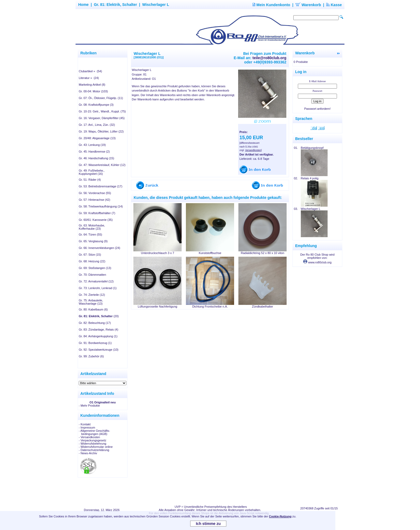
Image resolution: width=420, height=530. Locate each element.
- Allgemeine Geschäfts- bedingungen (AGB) (94, 432)
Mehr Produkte (90, 406)
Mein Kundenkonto (271, 5)
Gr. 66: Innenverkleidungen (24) (100, 248)
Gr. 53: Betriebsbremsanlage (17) (101, 186)
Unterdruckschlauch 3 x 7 (157, 253)
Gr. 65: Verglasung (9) (93, 241)
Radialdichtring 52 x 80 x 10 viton (262, 253)
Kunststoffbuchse (210, 253)
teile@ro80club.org (269, 58)
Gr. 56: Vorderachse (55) (95, 193)
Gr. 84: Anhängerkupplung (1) (98, 336)
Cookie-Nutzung (280, 516)
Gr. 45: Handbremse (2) (94, 152)
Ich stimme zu (208, 524)
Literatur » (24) (89, 78)
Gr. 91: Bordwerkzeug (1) (95, 343)
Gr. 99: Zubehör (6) (91, 356)
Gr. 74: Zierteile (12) (92, 295)
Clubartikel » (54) (90, 71)
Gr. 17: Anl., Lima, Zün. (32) (97, 125)
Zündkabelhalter (263, 306)
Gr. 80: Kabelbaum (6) (93, 309)
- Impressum (87, 427)
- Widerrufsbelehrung (93, 444)
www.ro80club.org (317, 262)
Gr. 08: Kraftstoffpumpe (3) (96, 105)
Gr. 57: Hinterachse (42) (94, 200)
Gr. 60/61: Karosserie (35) (96, 220)
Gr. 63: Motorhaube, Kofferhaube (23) (92, 227)
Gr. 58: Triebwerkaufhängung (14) (101, 206)
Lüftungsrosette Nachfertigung (157, 306)
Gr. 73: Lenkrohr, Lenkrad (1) (98, 288)
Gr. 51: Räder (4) (90, 180)
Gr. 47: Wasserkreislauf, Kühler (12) (102, 165)
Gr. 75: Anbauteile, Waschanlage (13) (91, 302)
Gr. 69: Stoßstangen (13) (95, 268)
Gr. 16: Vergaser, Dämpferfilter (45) (102, 118)
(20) (99, 316)
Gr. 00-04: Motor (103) (93, 91)
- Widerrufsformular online (96, 447)
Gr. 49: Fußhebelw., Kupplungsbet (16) (92, 172)
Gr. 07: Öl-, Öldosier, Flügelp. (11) (101, 98)
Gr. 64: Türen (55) (90, 234)
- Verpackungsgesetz (93, 440)
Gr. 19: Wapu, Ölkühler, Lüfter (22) (101, 131)
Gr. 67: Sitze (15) (90, 255)
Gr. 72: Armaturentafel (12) (96, 281)
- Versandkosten (89, 437)
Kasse (334, 5)
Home (83, 5)
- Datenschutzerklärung (94, 450)
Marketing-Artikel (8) (92, 85)
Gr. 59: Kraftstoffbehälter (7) (97, 213)
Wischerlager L (156, 5)
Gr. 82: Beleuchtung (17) (95, 323)
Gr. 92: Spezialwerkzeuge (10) (99, 350)
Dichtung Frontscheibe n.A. (210, 306)
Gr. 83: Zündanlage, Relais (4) (98, 330)
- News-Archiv (88, 453)
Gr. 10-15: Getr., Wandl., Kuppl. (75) (102, 111)
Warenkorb (308, 5)
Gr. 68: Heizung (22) (92, 261)
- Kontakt (85, 424)
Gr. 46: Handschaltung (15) (96, 158)
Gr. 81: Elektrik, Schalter (115, 5)
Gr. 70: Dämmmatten (92, 275)
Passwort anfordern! (317, 109)
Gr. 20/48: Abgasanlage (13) (97, 138)
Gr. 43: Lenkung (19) (92, 145)
